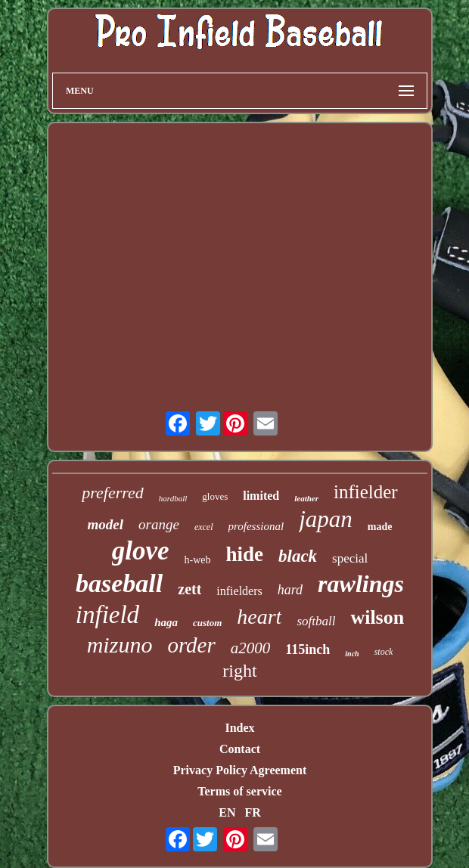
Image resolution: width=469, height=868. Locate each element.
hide (244, 554)
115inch (307, 649)
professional (256, 526)
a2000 (251, 648)
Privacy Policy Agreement (240, 770)
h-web (197, 560)
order (191, 645)
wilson (377, 617)
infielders (239, 591)
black (298, 556)
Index (239, 728)
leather (306, 498)
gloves (215, 496)
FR (252, 812)
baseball (119, 583)
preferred (112, 493)
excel (204, 527)
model (106, 524)
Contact (240, 749)
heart (259, 617)
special (350, 558)
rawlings (361, 584)
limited (261, 496)
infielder (366, 492)
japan (326, 519)
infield (107, 615)
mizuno (120, 645)
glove (141, 551)
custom (207, 623)
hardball (173, 498)
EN (227, 812)
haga (166, 622)
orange (159, 524)
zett (189, 589)
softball (316, 621)
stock (384, 652)
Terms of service (239, 791)
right (239, 671)
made (380, 527)
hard (290, 590)
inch (352, 654)
